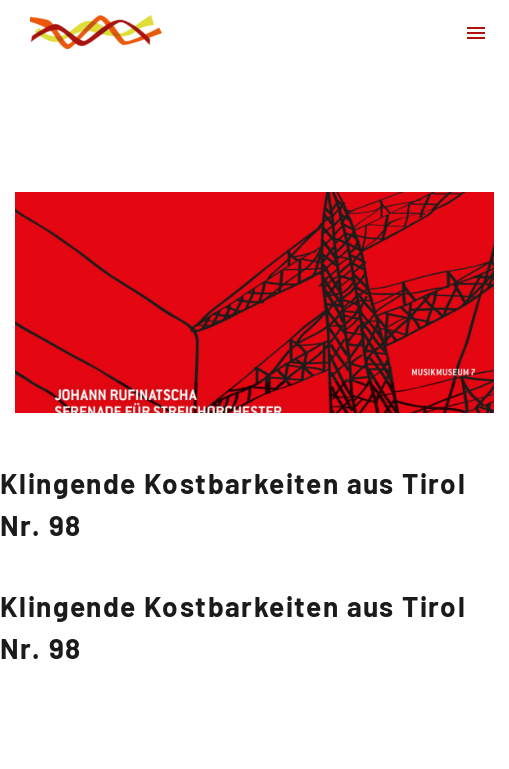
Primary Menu (476, 33)
